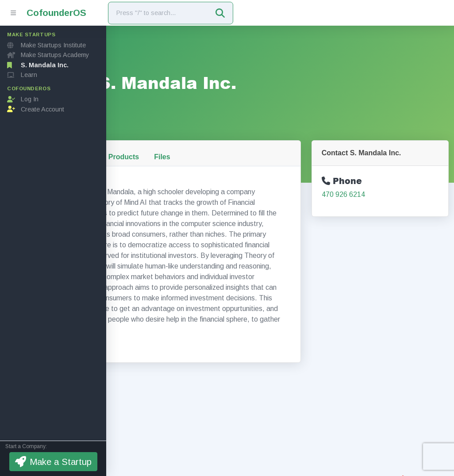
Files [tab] (258, 141)
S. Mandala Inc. (38, 65)
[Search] (158, 13)
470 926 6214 (375, 178)
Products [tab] (219, 141)
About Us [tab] (140, 141)
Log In (23, 99)
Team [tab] (180, 141)
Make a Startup (53, 462)
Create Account (36, 109)
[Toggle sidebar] (13, 13)
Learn (22, 75)
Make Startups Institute (46, 45)
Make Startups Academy (48, 55)
